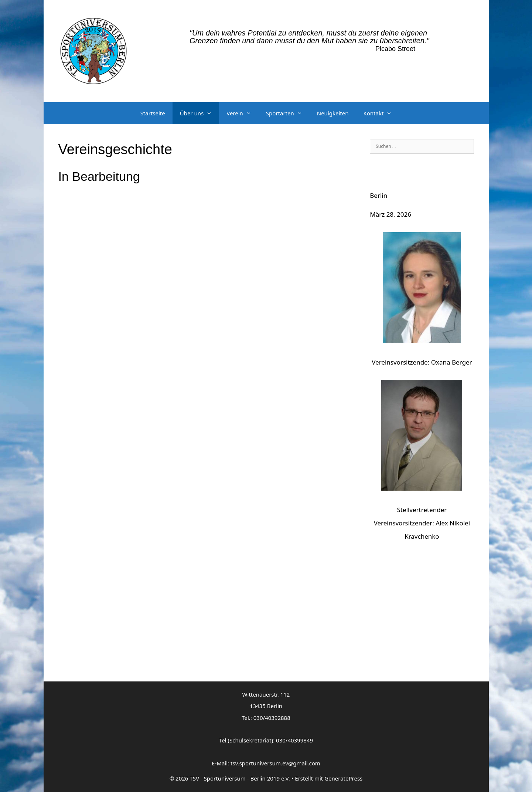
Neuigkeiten (333, 113)
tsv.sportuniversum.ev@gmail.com (275, 763)
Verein (243, 113)
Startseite (153, 113)
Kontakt (381, 113)
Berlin (378, 195)
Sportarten (288, 113)
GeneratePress (343, 778)
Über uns (199, 113)
